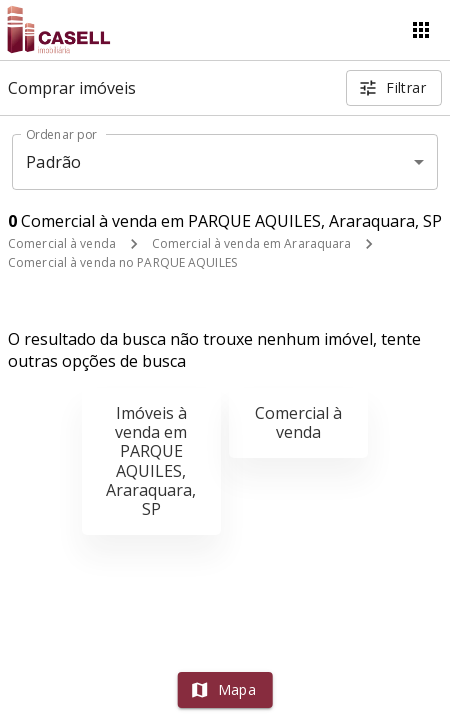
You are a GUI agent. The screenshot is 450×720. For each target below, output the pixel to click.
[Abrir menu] (421, 30)
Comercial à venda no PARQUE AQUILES (122, 262)
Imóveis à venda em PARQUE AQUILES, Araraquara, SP (151, 461)
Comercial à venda (62, 243)
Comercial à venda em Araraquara (252, 243)
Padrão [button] (53, 162)
